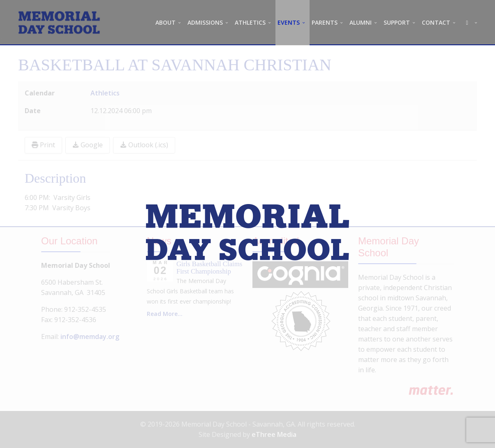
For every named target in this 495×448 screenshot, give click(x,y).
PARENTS (325, 22)
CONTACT (436, 22)
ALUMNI (361, 22)
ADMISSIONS (205, 22)
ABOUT (165, 22)
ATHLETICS (250, 22)
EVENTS (289, 22)
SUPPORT (397, 22)
